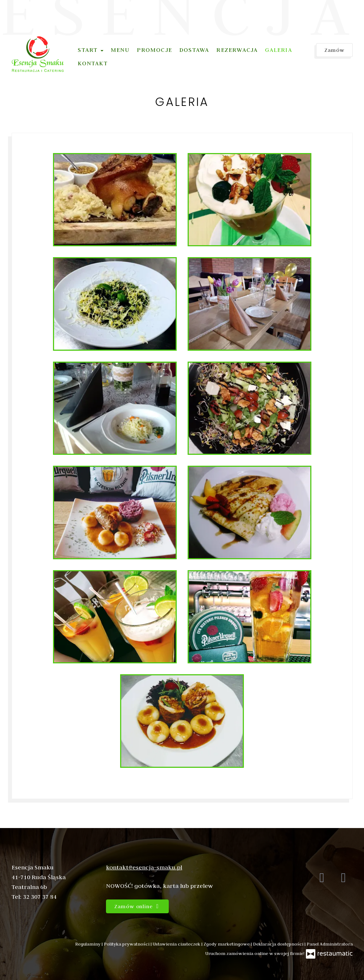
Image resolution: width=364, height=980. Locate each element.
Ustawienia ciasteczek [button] (177, 944)
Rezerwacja (237, 50)
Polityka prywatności (127, 944)
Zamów (334, 50)
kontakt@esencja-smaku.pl (144, 867)
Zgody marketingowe (227, 944)
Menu (120, 50)
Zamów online (137, 906)
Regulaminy (88, 944)
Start (90, 50)
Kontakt (93, 63)
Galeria (278, 50)
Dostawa (194, 50)
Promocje (154, 50)
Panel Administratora (330, 944)
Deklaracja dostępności (279, 944)
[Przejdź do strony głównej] (38, 54)
